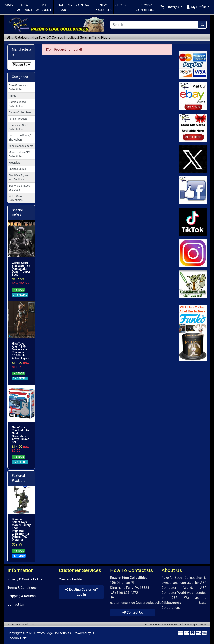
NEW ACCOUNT (25, 7)
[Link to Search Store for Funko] (193, 333)
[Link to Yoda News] (193, 284)
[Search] (154, 25)
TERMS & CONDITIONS (146, 7)
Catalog (21, 38)
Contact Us (16, 604)
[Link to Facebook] (193, 190)
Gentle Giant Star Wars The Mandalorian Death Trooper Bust (21, 269)
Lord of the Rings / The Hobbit (20, 137)
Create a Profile (70, 579)
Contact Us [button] (133, 613)
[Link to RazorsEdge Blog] (193, 222)
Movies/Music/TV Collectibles (19, 154)
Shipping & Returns (21, 596)
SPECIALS (123, 5)
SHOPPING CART (64, 7)
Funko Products (18, 119)
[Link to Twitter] (193, 159)
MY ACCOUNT (44, 7)
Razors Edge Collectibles (53, 633)
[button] (171, 7)
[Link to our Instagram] (193, 253)
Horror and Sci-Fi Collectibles (19, 127)
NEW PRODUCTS (103, 7)
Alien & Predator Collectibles (18, 87)
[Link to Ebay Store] (193, 96)
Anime (13, 96)
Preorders (15, 163)
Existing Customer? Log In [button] (81, 592)
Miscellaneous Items (21, 146)
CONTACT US (84, 7)
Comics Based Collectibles (17, 104)
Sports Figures (17, 169)
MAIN (9, 5)
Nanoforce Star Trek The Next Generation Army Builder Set (20, 435)
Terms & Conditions (22, 588)
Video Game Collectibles (16, 198)
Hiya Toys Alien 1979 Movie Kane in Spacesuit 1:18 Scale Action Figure (21, 351)
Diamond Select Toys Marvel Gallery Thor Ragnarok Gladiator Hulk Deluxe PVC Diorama (21, 529)
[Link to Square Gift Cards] (193, 128)
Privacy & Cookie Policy (25, 579)
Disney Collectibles (20, 112)
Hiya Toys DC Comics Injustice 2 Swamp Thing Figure (71, 38)
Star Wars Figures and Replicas (19, 177)
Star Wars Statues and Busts (19, 188)
